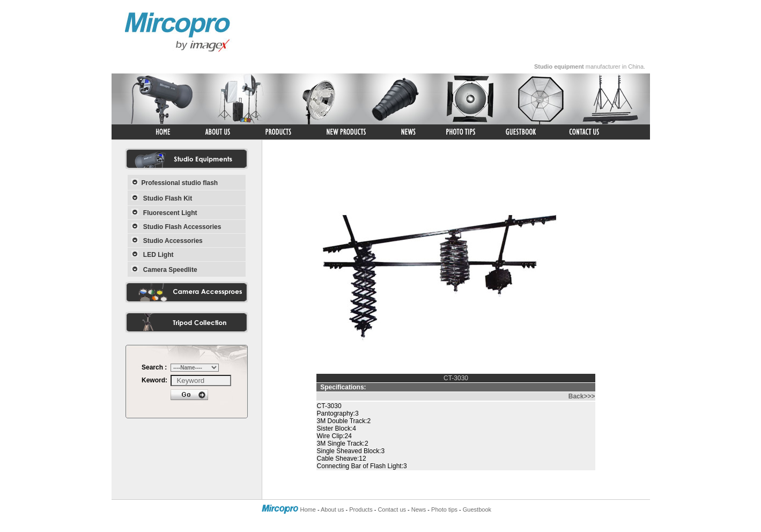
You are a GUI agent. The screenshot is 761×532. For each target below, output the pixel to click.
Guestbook (477, 509)
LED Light (158, 255)
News (419, 509)
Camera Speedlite (170, 270)
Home (308, 509)
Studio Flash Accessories (182, 227)
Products (361, 509)
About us (332, 509)
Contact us (392, 509)
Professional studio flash (180, 183)
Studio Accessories (173, 241)
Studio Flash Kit (168, 198)
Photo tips (444, 509)
